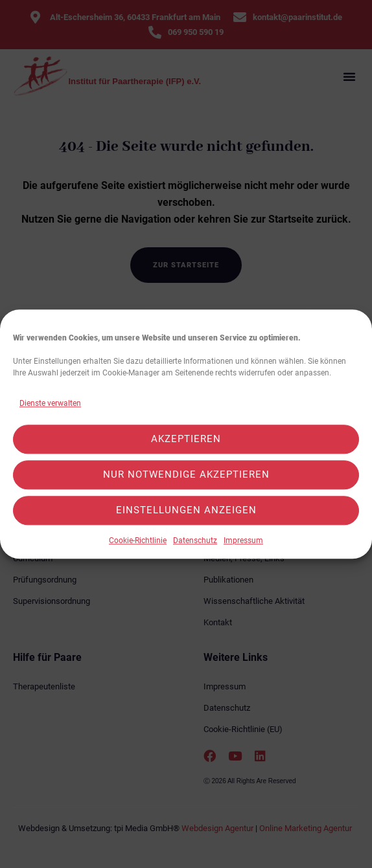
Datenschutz (195, 540)
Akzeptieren (186, 440)
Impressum (243, 540)
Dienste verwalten (50, 403)
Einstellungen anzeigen (186, 511)
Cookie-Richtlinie (138, 540)
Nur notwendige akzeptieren (186, 475)
